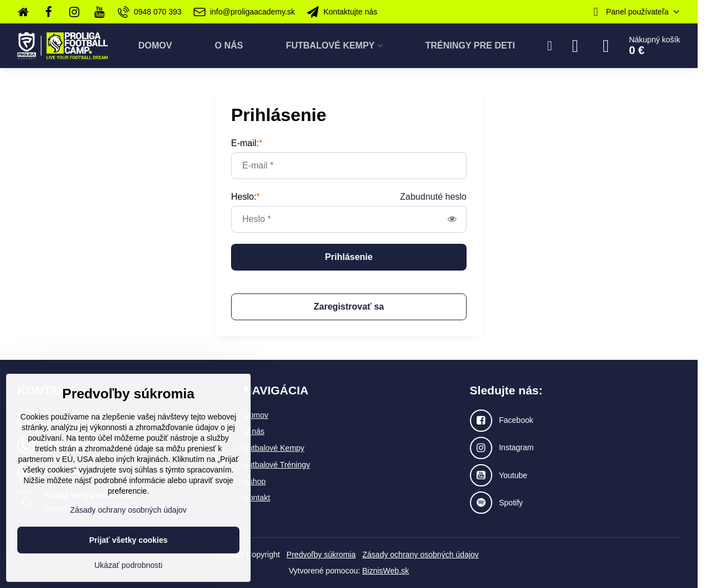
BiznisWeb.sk (386, 571)
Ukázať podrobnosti (128, 565)
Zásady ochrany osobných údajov (421, 555)
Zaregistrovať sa (349, 307)
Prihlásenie (349, 257)
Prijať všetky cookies (129, 540)
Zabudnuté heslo (433, 197)
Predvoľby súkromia (321, 555)
